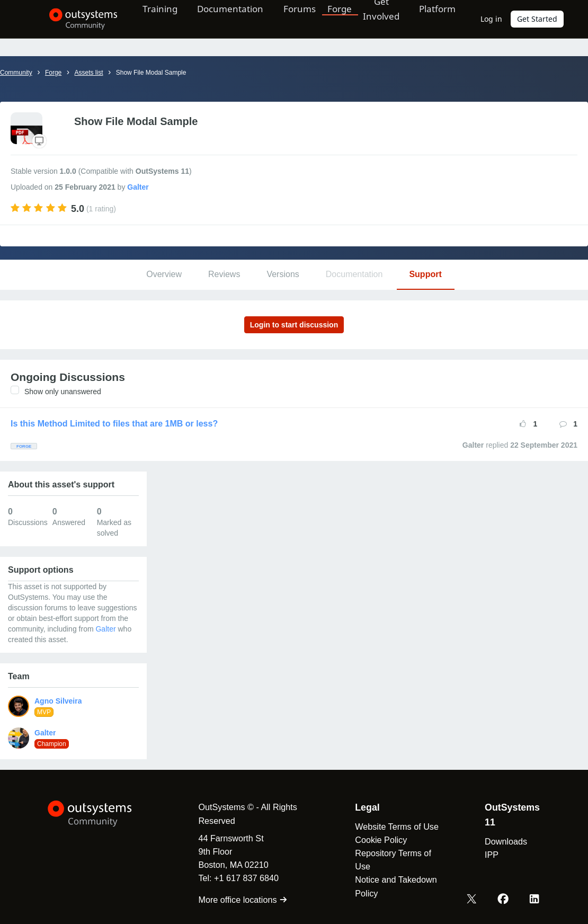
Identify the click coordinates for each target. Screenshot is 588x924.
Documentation (225, 19)
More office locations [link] (241, 900)
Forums (296, 19)
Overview (164, 274)
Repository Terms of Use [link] (392, 860)
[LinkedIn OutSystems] (534, 899)
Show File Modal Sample (151, 73)
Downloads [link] (505, 841)
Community (16, 73)
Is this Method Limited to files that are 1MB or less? (114, 424)
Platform (436, 19)
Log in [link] (491, 19)
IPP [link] (491, 855)
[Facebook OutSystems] (504, 899)
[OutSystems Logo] (101, 814)
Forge (336, 19)
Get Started (537, 19)
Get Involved (377, 19)
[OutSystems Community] (77, 19)
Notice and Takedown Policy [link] (395, 886)
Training (153, 19)
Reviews (224, 274)
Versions (283, 274)
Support (425, 274)
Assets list (88, 73)
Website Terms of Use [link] (396, 827)
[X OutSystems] (473, 899)
